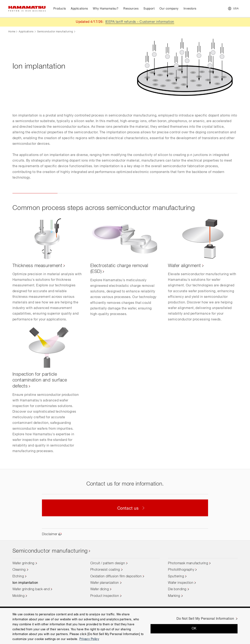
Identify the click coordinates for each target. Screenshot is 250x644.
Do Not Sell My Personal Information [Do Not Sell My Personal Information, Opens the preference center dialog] (205, 619)
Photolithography (181, 570)
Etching (18, 577)
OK (194, 629)
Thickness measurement (37, 266)
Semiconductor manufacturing (55, 32)
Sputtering (176, 577)
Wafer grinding (23, 563)
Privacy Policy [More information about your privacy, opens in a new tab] (89, 639)
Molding (18, 596)
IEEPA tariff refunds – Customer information (140, 22)
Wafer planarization (105, 583)
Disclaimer (50, 534)
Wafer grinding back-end (31, 589)
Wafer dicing (100, 589)
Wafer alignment (184, 266)
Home (12, 32)
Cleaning (19, 570)
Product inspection (105, 596)
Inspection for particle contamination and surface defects (40, 380)
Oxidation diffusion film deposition (116, 577)
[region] (125, 626)
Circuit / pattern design (108, 563)
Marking (174, 596)
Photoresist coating (105, 570)
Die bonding (177, 589)
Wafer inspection (181, 583)
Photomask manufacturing (188, 563)
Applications (26, 32)
